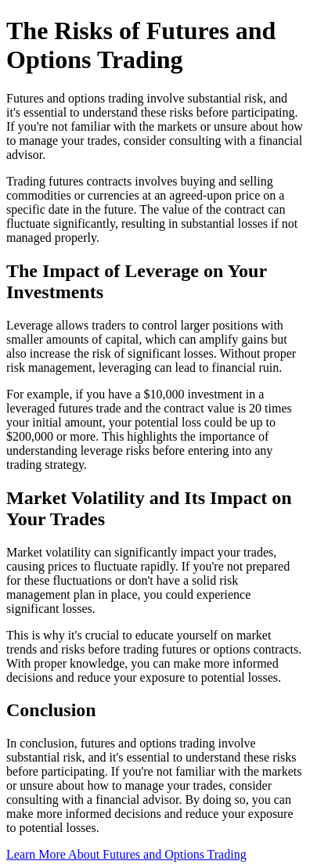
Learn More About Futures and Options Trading (126, 854)
